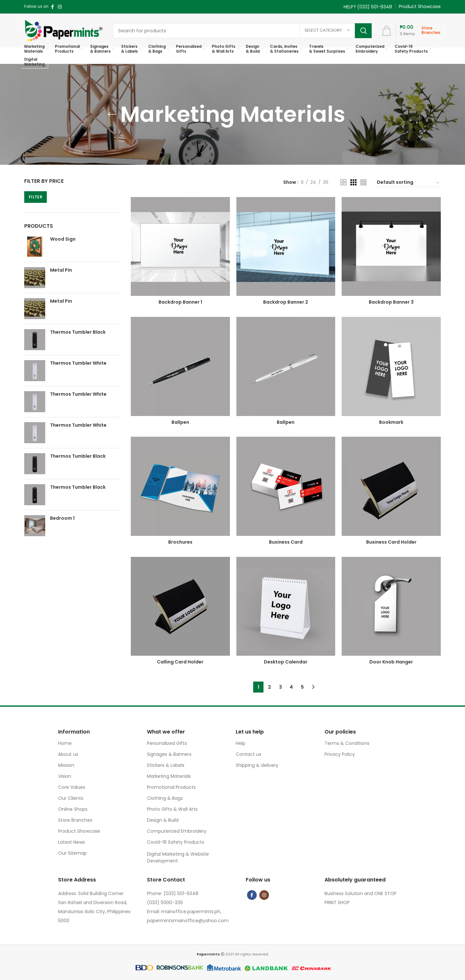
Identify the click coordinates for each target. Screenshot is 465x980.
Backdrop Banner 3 (391, 302)
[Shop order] (408, 183)
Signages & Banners (169, 754)
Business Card (286, 542)
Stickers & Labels (166, 765)
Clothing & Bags (165, 798)
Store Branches (75, 820)
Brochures (180, 542)
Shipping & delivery (257, 765)
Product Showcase (79, 831)
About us (68, 754)
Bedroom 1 (62, 518)
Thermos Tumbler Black (78, 332)
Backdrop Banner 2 (286, 302)
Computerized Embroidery (177, 831)
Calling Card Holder (180, 662)
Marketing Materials (169, 776)
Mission (66, 765)
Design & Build (163, 820)
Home (65, 743)
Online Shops (73, 809)
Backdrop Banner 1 (180, 302)
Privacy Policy (340, 754)
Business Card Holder (391, 542)
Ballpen (180, 422)
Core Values (72, 787)
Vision (65, 776)
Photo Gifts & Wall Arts (172, 809)
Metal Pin (61, 270)
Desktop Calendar (286, 662)
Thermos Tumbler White (78, 363)
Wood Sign (63, 239)
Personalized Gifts (167, 743)
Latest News (72, 842)
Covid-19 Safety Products (176, 842)
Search (363, 31)
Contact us (248, 754)
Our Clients (71, 798)
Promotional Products (171, 787)
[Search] (242, 31)
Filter (36, 197)
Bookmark (391, 422)
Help (241, 743)
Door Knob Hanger (391, 662)
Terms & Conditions (347, 743)
